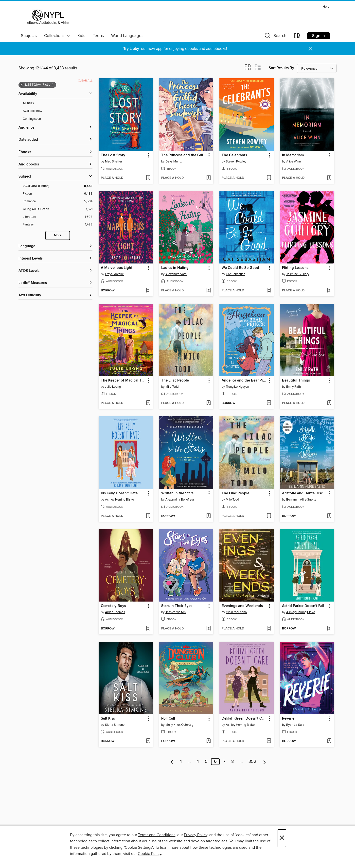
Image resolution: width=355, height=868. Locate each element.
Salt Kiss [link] (108, 719)
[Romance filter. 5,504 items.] (58, 201)
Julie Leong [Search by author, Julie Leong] (113, 387)
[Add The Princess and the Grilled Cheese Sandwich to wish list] (208, 178)
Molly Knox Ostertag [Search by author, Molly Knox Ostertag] (179, 725)
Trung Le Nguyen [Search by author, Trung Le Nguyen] (237, 387)
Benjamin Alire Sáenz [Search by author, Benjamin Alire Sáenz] (301, 500)
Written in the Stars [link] (177, 493)
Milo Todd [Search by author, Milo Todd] (172, 387)
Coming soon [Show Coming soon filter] (32, 119)
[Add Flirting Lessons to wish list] (329, 291)
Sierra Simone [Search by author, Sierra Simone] (115, 725)
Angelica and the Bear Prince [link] (244, 381)
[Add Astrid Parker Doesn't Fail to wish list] (329, 629)
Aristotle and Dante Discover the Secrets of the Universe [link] (305, 493)
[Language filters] (55, 246)
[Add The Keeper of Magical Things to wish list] (148, 403)
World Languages (127, 36)
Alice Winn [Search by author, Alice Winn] (293, 161)
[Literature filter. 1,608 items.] (58, 217)
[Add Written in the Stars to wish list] (208, 516)
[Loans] (297, 37)
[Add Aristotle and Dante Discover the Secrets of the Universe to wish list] (329, 516)
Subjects (29, 36)
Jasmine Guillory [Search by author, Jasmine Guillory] (298, 274)
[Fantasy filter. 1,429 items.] (58, 225)
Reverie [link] (288, 719)
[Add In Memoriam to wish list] (329, 178)
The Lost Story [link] (113, 155)
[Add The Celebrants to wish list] (269, 178)
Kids (81, 36)
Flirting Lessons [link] (295, 268)
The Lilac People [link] (175, 381)
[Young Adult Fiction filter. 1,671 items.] (58, 209)
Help (326, 7)
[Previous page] (172, 762)
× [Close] (282, 838)
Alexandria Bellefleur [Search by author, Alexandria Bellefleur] (180, 500)
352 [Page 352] (252, 762)
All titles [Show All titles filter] (28, 103)
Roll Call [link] (168, 719)
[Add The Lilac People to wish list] (208, 403)
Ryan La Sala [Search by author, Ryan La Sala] (295, 725)
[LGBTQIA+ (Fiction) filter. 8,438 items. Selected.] (58, 186)
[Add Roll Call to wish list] (208, 741)
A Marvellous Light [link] (117, 268)
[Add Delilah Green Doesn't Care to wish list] (269, 741)
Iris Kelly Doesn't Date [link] (119, 493)
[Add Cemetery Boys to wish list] (148, 629)
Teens (98, 36)
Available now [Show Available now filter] (32, 111)
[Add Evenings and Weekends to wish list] (269, 629)
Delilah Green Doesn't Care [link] (244, 719)
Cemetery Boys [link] (113, 606)
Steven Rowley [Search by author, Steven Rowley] (236, 161)
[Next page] (265, 762)
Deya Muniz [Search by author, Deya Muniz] (174, 161)
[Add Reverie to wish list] (329, 741)
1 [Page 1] (181, 762)
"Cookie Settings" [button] (138, 848)
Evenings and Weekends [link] (242, 606)
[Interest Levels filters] (55, 259)
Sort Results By (281, 68)
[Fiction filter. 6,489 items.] (58, 194)
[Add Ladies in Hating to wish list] (208, 291)
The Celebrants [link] (234, 155)
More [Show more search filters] (58, 235)
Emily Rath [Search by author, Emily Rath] (293, 387)
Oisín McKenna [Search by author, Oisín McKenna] (236, 612)
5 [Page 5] (206, 762)
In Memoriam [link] (293, 155)
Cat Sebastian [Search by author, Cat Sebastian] (236, 274)
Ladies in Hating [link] (175, 268)
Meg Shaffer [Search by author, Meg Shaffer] (114, 161)
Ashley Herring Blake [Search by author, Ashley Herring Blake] (119, 500)
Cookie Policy (150, 854)
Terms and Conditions (157, 835)
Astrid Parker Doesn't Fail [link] (303, 606)
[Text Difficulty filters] (55, 295)
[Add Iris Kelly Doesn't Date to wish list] (148, 516)
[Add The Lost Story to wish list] (148, 178)
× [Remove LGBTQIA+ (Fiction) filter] (22, 85)
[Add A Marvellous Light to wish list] (148, 291)
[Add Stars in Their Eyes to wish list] (208, 629)
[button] (275, 37)
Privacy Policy (196, 835)
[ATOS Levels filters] (55, 271)
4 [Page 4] (198, 762)
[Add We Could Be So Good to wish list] (269, 291)
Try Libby (131, 49)
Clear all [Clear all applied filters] (85, 81)
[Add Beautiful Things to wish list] (329, 403)
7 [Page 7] (224, 762)
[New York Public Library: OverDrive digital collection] (48, 17)
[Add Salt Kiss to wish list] (148, 741)
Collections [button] (57, 36)
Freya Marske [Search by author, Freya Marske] (114, 274)
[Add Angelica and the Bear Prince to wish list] (269, 403)
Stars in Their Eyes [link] (177, 606)
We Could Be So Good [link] (240, 268)
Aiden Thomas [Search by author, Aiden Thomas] (115, 612)
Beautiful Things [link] (296, 381)
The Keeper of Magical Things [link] (123, 381)
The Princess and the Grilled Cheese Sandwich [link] (184, 155)
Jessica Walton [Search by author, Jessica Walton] (176, 612)
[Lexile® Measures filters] (55, 283)
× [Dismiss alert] (311, 49)
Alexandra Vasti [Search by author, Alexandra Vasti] (176, 274)
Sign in (319, 36)
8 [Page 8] (232, 762)
